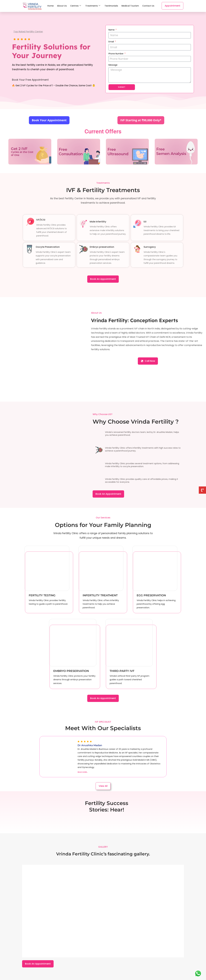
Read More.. (83, 772)
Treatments (93, 6)
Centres (76, 6)
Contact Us (148, 6)
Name (112, 30)
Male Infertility (98, 222)
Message (113, 65)
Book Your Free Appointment (30, 80)
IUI (145, 222)
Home (50, 6)
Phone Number (116, 54)
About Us (62, 6)
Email (111, 42)
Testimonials (111, 6)
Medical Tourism (130, 6)
